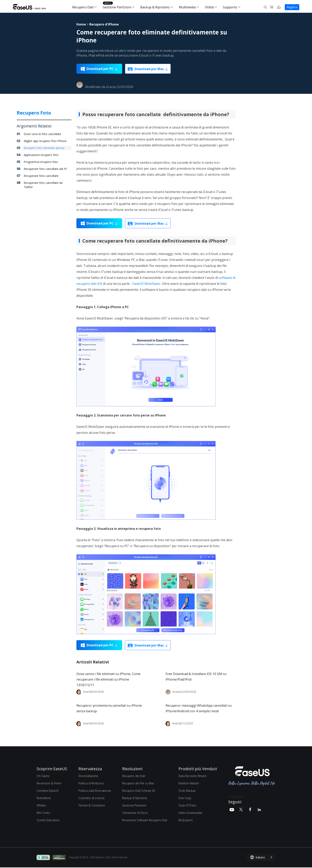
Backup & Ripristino (155, 7)
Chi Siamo (43, 776)
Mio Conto (43, 813)
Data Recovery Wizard (192, 776)
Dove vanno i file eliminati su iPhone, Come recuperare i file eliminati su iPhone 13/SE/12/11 (108, 679)
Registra (292, 7)
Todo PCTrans (187, 805)
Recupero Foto (34, 113)
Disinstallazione (88, 776)
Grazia (111, 87)
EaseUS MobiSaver (147, 284)
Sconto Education (48, 820)
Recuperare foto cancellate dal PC (46, 169)
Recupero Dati (83, 7)
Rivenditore (44, 798)
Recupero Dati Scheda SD (139, 791)
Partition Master (189, 783)
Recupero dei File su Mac (138, 783)
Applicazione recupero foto (41, 155)
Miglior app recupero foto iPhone (45, 141)
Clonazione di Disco (135, 813)
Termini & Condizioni (92, 805)
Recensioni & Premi (49, 783)
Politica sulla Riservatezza (95, 791)
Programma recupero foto (41, 162)
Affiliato (41, 805)
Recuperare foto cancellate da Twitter (43, 185)
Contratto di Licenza (91, 798)
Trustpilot (236, 797)
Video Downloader (190, 813)
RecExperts (186, 820)
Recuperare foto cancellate (41, 176)
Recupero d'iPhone (104, 24)
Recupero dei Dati (134, 776)
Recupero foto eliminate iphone (44, 148)
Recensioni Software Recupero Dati (145, 820)
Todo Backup (187, 791)
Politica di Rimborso (91, 783)
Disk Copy (185, 798)
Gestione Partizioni (117, 7)
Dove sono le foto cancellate (42, 134)
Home (81, 24)
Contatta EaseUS (48, 791)
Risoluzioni (132, 769)
